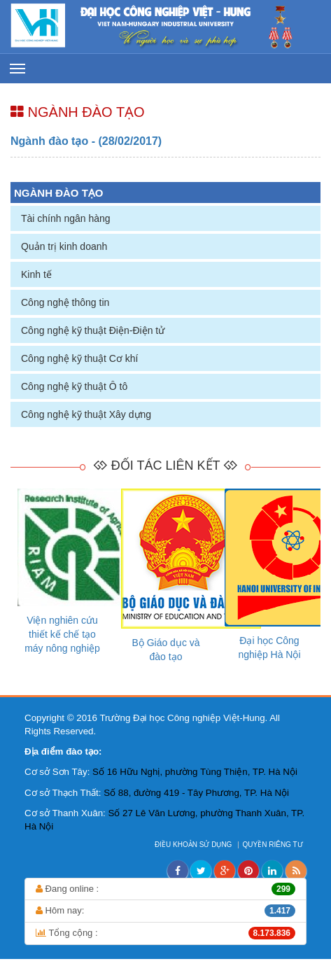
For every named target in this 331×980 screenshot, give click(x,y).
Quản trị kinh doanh (64, 246)
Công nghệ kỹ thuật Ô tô (74, 386)
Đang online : (165, 889)
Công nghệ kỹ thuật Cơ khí (79, 358)
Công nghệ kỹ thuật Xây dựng (86, 414)
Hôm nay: (165, 911)
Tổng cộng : (165, 933)
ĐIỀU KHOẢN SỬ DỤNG (194, 845)
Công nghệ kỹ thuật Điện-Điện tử (93, 330)
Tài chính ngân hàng (66, 218)
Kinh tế (36, 274)
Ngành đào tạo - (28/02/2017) (86, 141)
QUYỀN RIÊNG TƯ (274, 845)
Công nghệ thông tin (65, 302)
